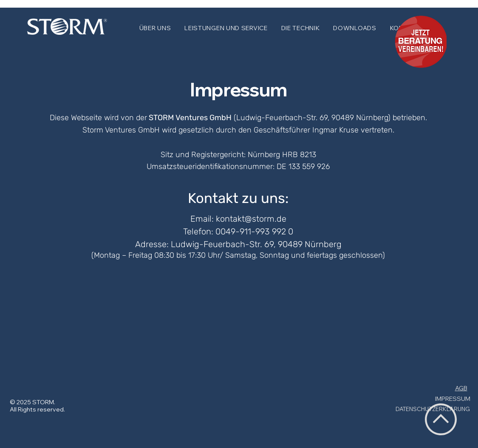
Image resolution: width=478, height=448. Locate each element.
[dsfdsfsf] (419, 43)
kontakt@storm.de (251, 219)
